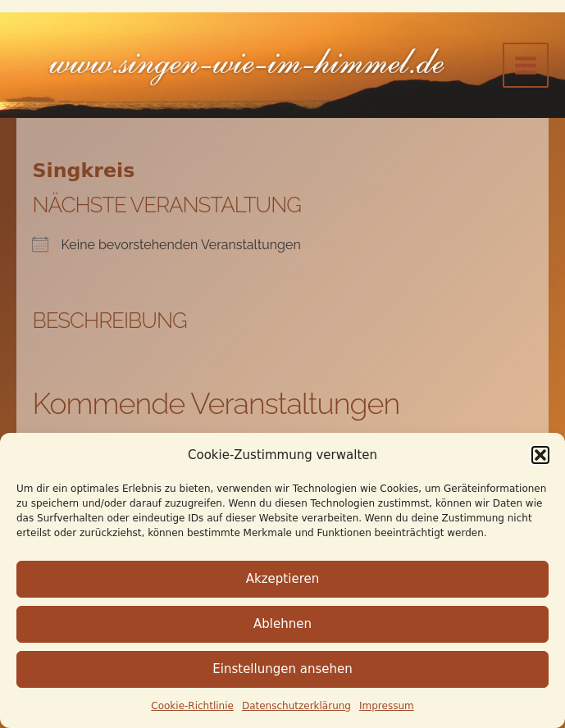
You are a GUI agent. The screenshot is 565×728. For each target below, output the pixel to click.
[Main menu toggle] (526, 66)
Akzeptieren (282, 579)
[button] (540, 455)
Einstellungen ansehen (282, 669)
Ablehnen (282, 624)
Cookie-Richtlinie (192, 706)
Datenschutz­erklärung (296, 706)
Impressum (387, 706)
